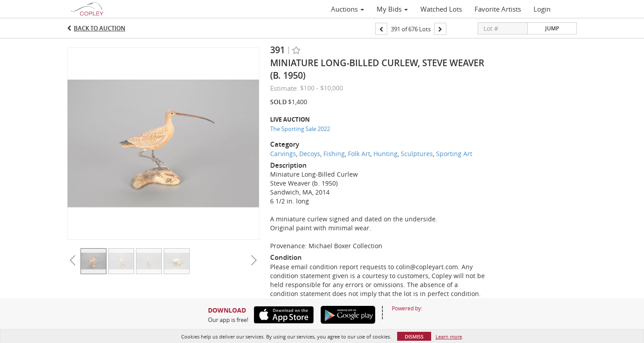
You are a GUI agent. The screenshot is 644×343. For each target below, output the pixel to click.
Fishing (334, 154)
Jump (552, 28)
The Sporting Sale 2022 (300, 129)
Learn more (449, 337)
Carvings (283, 154)
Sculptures (417, 154)
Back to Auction (100, 28)
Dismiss (414, 337)
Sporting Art (454, 154)
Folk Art (359, 154)
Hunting (386, 154)
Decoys (310, 154)
